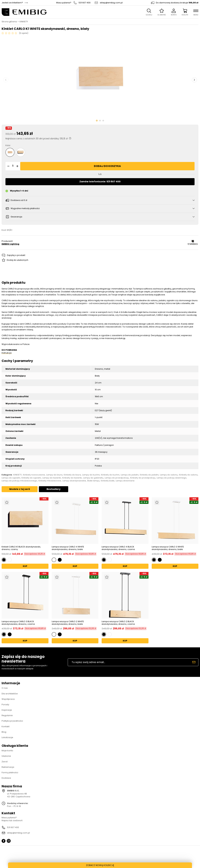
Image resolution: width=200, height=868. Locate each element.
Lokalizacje (7, 737)
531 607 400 (85, 3)
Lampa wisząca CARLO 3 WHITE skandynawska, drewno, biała (168, 548)
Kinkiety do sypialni (31, 478)
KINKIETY (24, 22)
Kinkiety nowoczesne (34, 475)
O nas (5, 688)
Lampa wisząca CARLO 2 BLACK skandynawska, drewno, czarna (118, 623)
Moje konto (7, 751)
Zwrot (5, 762)
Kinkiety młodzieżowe (50, 481)
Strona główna (9, 22)
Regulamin (7, 715)
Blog (4, 732)
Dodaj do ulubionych (17, 260)
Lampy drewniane (125, 481)
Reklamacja (8, 767)
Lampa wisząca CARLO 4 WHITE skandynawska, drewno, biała (68, 548)
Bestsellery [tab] (54, 489)
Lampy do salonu (169, 475)
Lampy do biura (54, 475)
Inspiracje (7, 710)
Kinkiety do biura (72, 475)
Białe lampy (93, 481)
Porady (5, 705)
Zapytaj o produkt (16, 255)
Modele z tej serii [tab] (20, 489)
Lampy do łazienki (52, 478)
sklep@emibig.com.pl (111, 3)
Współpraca (8, 699)
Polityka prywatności (12, 721)
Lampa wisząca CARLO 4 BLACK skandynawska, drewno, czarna (118, 548)
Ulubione (6, 756)
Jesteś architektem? (12, 3)
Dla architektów (10, 694)
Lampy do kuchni (91, 475)
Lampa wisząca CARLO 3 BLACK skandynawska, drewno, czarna (18, 623)
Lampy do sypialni (11, 478)
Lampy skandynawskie (74, 481)
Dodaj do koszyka (107, 166)
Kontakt (6, 726)
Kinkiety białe (108, 481)
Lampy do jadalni (130, 475)
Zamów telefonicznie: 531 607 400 (100, 182)
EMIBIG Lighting (10, 244)
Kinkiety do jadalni (149, 475)
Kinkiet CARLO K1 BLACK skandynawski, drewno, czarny (21, 548)
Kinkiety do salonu (188, 475)
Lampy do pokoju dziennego (172, 478)
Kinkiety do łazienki (72, 478)
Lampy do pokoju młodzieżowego (19, 481)
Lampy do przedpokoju (117, 478)
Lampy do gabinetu (93, 478)
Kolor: (8, 145)
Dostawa (6, 778)
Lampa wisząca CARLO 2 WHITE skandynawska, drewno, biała (68, 623)
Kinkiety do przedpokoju (143, 478)
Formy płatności (10, 773)
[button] (8, 166)
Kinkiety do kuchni (110, 475)
